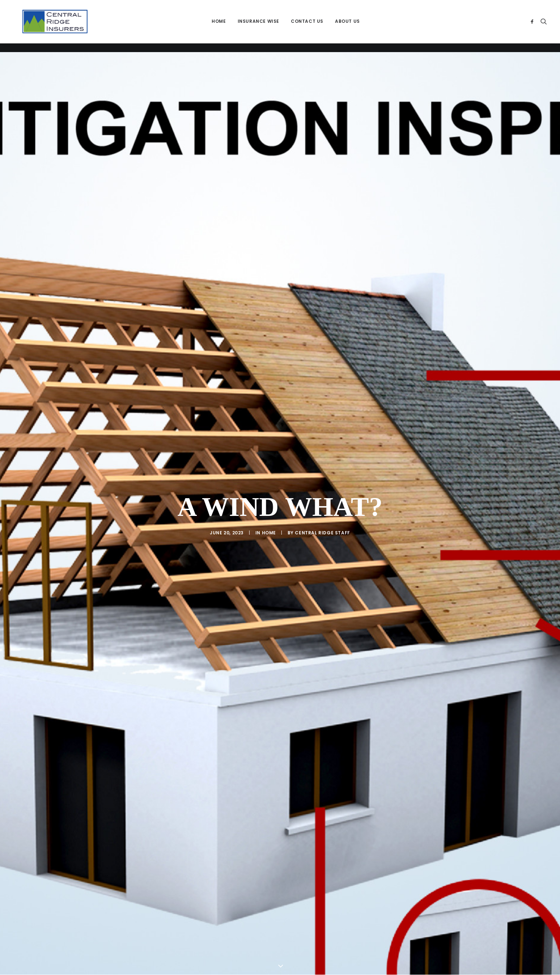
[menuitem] (222, 26)
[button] (533, 26)
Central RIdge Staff (322, 475)
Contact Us (310, 26)
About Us (351, 26)
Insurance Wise (262, 26)
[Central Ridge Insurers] (58, 26)
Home (222, 26)
